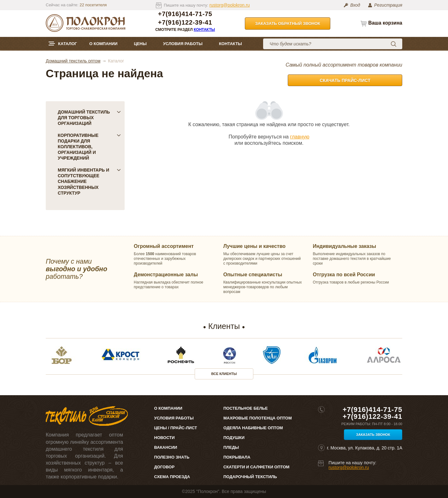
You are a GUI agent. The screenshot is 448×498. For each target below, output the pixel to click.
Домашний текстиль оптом (73, 61)
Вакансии (166, 447)
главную (300, 137)
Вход (355, 5)
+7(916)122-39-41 (185, 23)
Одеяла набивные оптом (253, 428)
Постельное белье (246, 408)
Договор (165, 467)
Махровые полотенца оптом (258, 418)
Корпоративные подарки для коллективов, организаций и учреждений (89, 147)
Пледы (231, 447)
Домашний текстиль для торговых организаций (89, 118)
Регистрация (388, 5)
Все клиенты (224, 374)
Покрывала (237, 457)
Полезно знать (172, 457)
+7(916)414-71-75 (185, 14)
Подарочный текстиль (250, 477)
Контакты (204, 30)
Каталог (68, 44)
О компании (103, 44)
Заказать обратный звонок (288, 23)
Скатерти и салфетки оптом (256, 467)
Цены (140, 44)
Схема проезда (172, 477)
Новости (165, 438)
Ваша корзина (385, 23)
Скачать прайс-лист (345, 80)
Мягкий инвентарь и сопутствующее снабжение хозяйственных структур (89, 181)
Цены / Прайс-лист (176, 428)
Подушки (234, 438)
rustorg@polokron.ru (230, 5)
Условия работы (183, 44)
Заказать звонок (373, 435)
